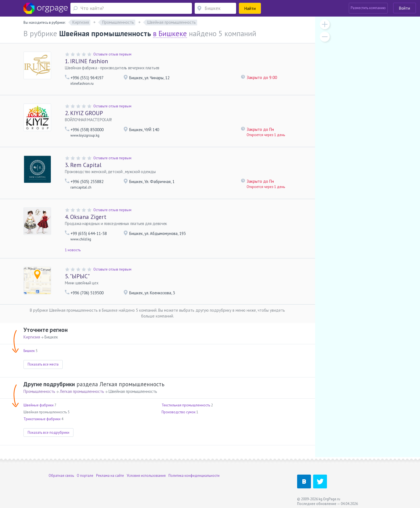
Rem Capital (83, 165)
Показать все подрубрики (48, 432)
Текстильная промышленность (186, 405)
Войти (405, 8)
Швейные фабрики (39, 405)
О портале (85, 476)
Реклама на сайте (110, 476)
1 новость (73, 250)
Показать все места (43, 364)
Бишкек (29, 351)
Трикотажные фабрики (42, 419)
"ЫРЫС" (77, 276)
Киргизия (32, 337)
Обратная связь (61, 476)
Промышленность (39, 391)
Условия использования (146, 476)
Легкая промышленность (82, 391)
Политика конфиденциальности (194, 476)
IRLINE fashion (86, 61)
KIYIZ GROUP (84, 113)
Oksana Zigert (86, 217)
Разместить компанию (368, 8)
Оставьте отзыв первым (112, 54)
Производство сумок (179, 412)
